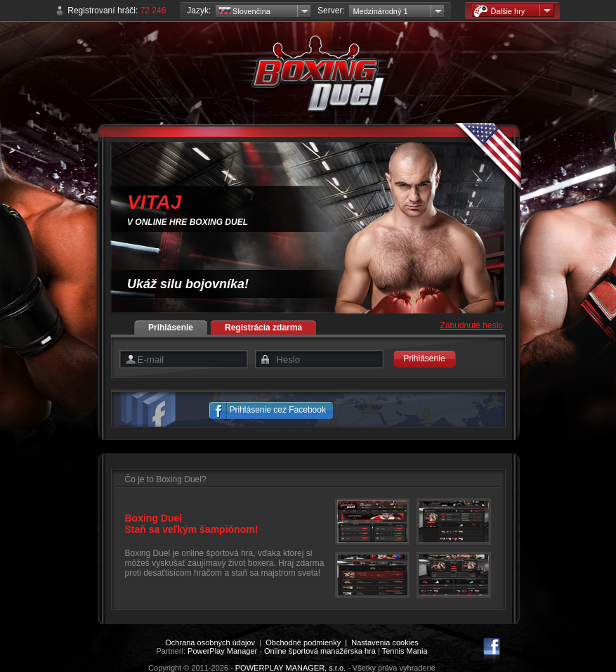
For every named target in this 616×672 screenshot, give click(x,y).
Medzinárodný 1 (380, 11)
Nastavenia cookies (385, 642)
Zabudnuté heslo (472, 325)
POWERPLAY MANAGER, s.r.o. (290, 668)
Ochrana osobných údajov (210, 642)
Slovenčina (245, 11)
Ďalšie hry (499, 11)
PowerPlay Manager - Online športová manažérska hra (282, 651)
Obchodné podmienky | (308, 642)
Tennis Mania (405, 651)
